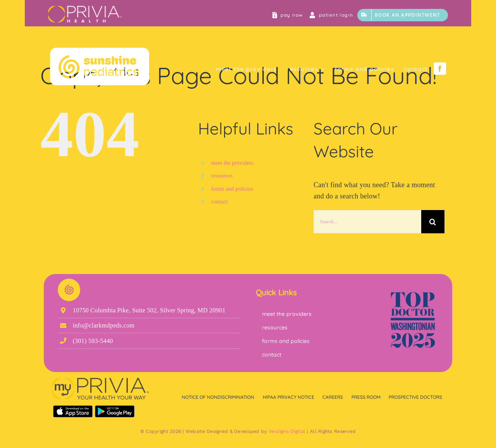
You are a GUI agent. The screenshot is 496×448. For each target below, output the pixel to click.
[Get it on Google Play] (115, 409)
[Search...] (367, 222)
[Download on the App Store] (73, 409)
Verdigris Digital (287, 431)
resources (222, 176)
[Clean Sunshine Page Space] (100, 51)
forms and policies (232, 189)
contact (219, 202)
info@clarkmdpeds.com (104, 325)
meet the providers (232, 163)
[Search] (433, 222)
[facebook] (440, 69)
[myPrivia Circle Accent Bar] (85, 9)
